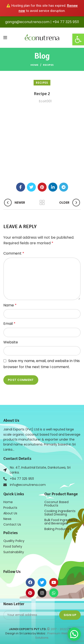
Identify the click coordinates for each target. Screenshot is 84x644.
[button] (78, 39)
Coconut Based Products (56, 504)
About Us (10, 513)
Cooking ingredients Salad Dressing (60, 513)
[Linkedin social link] (53, 187)
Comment (14, 253)
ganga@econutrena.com (27, 22)
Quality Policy (14, 541)
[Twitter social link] (31, 187)
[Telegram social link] (64, 187)
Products (10, 508)
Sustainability (14, 552)
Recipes (48, 65)
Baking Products (57, 529)
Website (11, 342)
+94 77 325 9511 (66, 22)
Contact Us (12, 524)
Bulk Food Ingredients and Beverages (61, 522)
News (7, 519)
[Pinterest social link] (42, 187)
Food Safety (13, 546)
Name (10, 305)
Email (9, 324)
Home (34, 65)
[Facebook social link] (21, 187)
